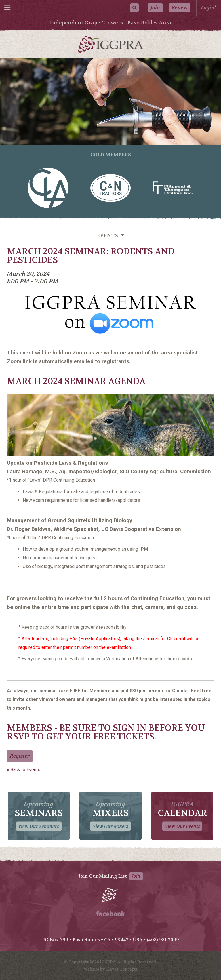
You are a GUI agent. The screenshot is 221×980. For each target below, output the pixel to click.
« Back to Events (24, 770)
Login (208, 8)
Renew (180, 8)
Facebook (111, 914)
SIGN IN (130, 728)
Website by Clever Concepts (111, 969)
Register (20, 756)
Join (155, 8)
